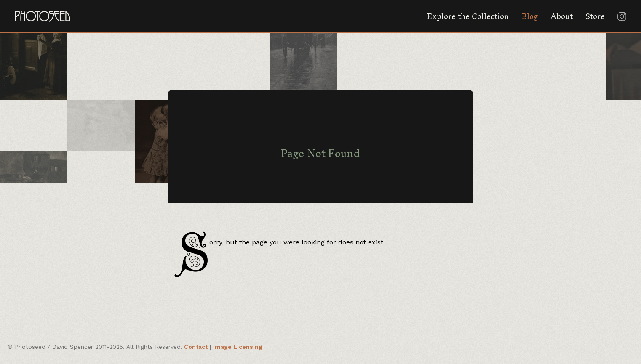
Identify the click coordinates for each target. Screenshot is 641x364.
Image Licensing (238, 347)
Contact (196, 347)
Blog (530, 16)
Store (595, 16)
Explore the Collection (468, 16)
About (562, 16)
